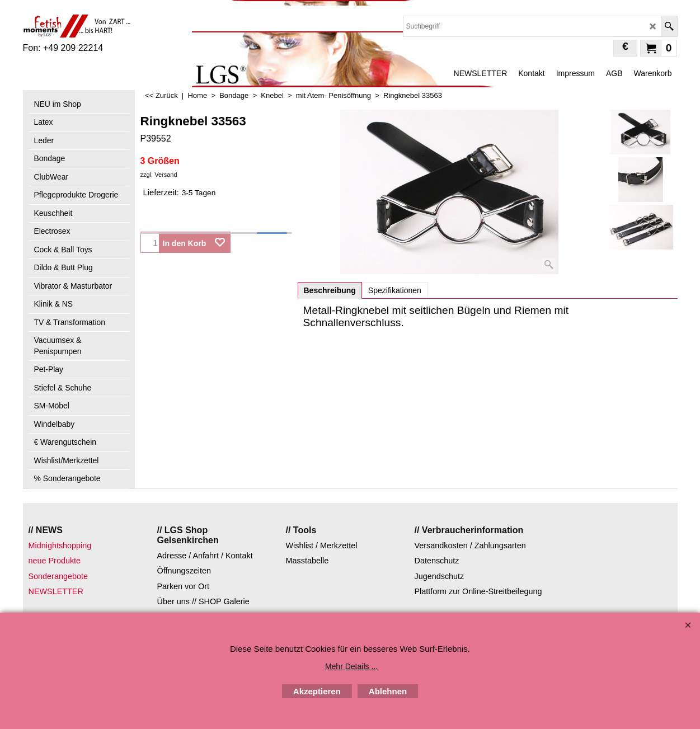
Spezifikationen (395, 290)
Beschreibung (330, 290)
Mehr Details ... (351, 666)
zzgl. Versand (159, 175)
